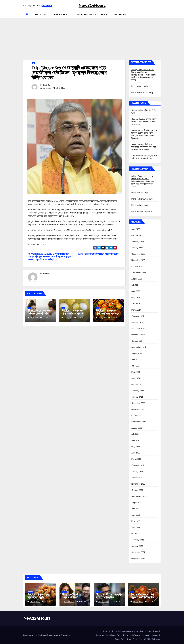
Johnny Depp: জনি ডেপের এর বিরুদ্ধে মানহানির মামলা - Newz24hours (143, 72)
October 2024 (137, 341)
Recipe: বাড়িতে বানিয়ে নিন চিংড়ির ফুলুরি (39, 596)
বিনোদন (64, 592)
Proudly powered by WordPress (35, 635)
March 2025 (136, 310)
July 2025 (135, 285)
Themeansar (66, 635)
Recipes (31, 592)
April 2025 (136, 304)
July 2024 (135, 360)
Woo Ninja (143, 86)
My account (156, 635)
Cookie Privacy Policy (84, 15)
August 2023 (137, 428)
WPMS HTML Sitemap (152, 639)
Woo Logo (144, 205)
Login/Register (135, 635)
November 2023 (138, 409)
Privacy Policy (60, 15)
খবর (33, 63)
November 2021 (138, 559)
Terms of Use (119, 15)
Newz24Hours (92, 6)
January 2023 (137, 472)
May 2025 (136, 298)
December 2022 (138, 478)
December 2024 (138, 329)
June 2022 (136, 515)
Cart (141, 631)
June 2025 (136, 291)
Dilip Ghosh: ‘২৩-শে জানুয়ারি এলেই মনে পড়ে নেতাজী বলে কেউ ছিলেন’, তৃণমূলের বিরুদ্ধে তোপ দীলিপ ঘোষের (69, 73)
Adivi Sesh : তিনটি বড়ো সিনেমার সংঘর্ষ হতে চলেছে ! (144, 77)
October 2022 (137, 490)
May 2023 (136, 447)
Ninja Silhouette (146, 211)
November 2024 (138, 335)
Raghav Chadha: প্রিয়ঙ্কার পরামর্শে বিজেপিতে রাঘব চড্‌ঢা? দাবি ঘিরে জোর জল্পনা (144, 122)
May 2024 (136, 372)
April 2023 (136, 453)
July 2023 (135, 434)
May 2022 (136, 521)
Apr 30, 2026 (35, 602)
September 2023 (139, 422)
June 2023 (136, 440)
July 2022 (135, 509)
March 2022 (136, 534)
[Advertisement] (92, 35)
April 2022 (136, 527)
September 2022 (139, 496)
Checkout (148, 631)
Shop (129, 639)
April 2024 (136, 378)
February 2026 (138, 242)
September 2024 (139, 347)
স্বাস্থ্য (132, 592)
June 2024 (136, 366)
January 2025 (137, 322)
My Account (146, 635)
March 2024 (136, 385)
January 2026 (137, 248)
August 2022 (137, 503)
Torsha (45, 318)
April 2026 (136, 229)
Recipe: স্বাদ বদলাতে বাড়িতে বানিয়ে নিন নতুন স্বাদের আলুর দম (107, 314)
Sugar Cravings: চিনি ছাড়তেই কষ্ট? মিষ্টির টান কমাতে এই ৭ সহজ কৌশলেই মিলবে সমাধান (144, 147)
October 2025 (137, 266)
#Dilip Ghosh (61, 88)
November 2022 (138, 484)
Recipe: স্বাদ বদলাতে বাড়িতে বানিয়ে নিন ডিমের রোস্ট (74, 314)
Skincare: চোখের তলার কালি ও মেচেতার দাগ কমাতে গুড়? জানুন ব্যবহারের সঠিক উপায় (40, 315)
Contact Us (40, 15)
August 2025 (137, 279)
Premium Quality (146, 93)
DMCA (104, 15)
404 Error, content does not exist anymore (123, 631)
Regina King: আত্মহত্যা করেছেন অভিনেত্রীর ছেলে (99, 254)
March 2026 (136, 235)
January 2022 (137, 546)
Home (105, 631)
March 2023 (136, 459)
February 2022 (138, 540)
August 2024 (137, 353)
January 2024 (137, 397)
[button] (160, 15)
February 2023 (138, 465)
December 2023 (138, 403)
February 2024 (138, 391)
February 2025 (138, 316)
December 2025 (138, 254)
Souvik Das (47, 85)
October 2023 (137, 416)
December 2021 (138, 552)
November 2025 (138, 260)
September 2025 (139, 273)
